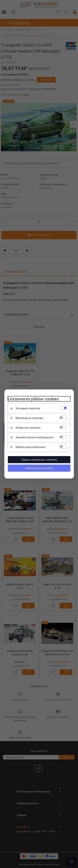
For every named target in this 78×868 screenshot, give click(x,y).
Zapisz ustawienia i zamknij (39, 460)
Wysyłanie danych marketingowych (35, 437)
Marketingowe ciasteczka (29, 418)
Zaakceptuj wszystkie (39, 468)
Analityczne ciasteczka (28, 428)
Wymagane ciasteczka (28, 408)
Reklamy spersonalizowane (30, 447)
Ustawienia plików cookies (33, 399)
